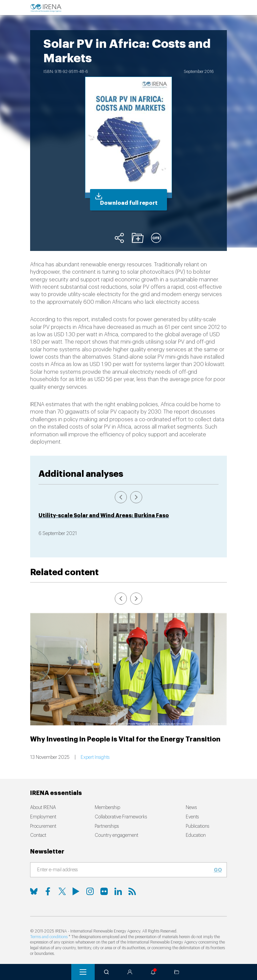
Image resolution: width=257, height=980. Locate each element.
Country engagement (116, 835)
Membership (107, 808)
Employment (43, 817)
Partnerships (107, 826)
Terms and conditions (49, 937)
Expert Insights (95, 758)
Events (192, 817)
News (191, 808)
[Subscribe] (124, 870)
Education (196, 835)
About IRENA (43, 808)
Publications (197, 826)
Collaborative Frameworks (121, 817)
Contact (38, 835)
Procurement (43, 826)
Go (218, 870)
